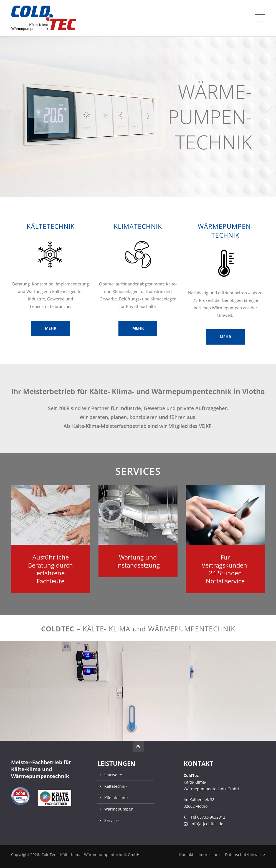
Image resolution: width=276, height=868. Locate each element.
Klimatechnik (116, 798)
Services (112, 820)
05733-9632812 (211, 817)
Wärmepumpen (119, 809)
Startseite (113, 775)
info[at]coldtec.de (207, 824)
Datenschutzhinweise (245, 855)
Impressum (209, 855)
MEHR (51, 328)
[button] (269, 102)
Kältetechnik (116, 786)
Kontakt (186, 855)
